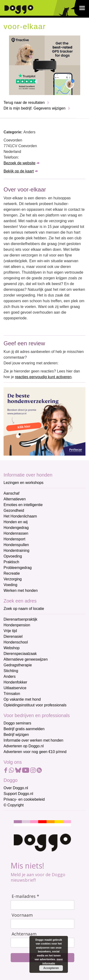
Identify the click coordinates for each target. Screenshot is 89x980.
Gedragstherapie (18, 665)
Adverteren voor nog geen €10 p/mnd (35, 752)
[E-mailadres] (42, 905)
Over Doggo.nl (16, 788)
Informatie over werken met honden (33, 740)
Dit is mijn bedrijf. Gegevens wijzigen (35, 108)
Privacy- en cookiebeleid (24, 799)
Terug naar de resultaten (24, 103)
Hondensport (14, 539)
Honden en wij (16, 522)
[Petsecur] (44, 421)
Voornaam (22, 915)
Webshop (12, 648)
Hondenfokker (15, 682)
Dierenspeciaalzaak (20, 654)
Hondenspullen (16, 545)
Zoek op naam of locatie (24, 609)
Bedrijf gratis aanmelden (24, 729)
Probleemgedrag (18, 568)
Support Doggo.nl (18, 794)
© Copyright (14, 805)
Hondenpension (17, 625)
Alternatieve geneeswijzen (26, 659)
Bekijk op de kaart (19, 171)
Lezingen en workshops (23, 483)
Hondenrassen (16, 533)
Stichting (11, 671)
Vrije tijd (10, 631)
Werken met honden (21, 591)
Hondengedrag (16, 528)
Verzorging (13, 579)
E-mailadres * (25, 896)
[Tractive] (45, 65)
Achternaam (24, 934)
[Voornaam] (42, 924)
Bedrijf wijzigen (16, 735)
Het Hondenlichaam (20, 516)
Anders (10, 676)
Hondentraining (16, 550)
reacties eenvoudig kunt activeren (43, 377)
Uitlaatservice (15, 688)
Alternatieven (15, 499)
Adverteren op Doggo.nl (24, 746)
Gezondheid (14, 510)
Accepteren (51, 968)
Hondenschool (16, 642)
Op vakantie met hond (22, 699)
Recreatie (12, 573)
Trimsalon (12, 694)
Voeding (10, 585)
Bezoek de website (19, 163)
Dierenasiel (13, 636)
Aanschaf (12, 493)
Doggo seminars (17, 723)
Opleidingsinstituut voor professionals (35, 705)
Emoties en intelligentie (23, 505)
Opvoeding (13, 556)
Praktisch (11, 562)
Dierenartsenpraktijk (20, 619)
